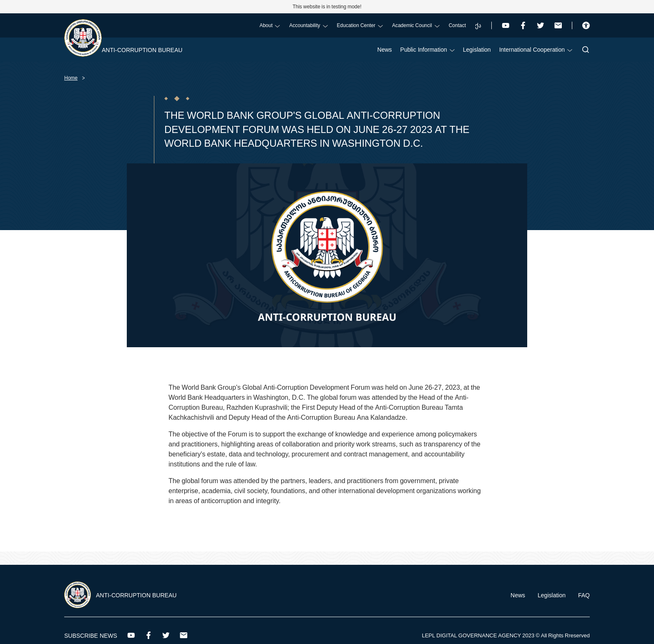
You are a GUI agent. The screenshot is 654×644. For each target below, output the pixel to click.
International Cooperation (536, 49)
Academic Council (416, 25)
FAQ (584, 595)
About (270, 25)
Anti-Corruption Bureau (142, 50)
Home (71, 78)
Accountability (308, 25)
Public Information (428, 49)
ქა (478, 25)
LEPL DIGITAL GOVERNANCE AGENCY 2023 (478, 635)
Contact (457, 25)
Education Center (360, 25)
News (385, 49)
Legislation (477, 49)
